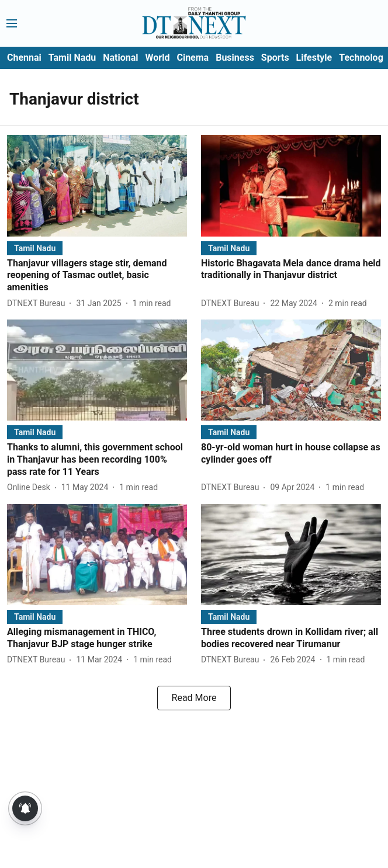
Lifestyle (314, 58)
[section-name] (35, 248)
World (158, 58)
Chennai (24, 58)
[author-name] (38, 303)
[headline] (97, 276)
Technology (363, 58)
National (120, 58)
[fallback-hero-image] (97, 185)
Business (235, 58)
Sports (275, 58)
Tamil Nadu (72, 58)
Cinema (193, 58)
